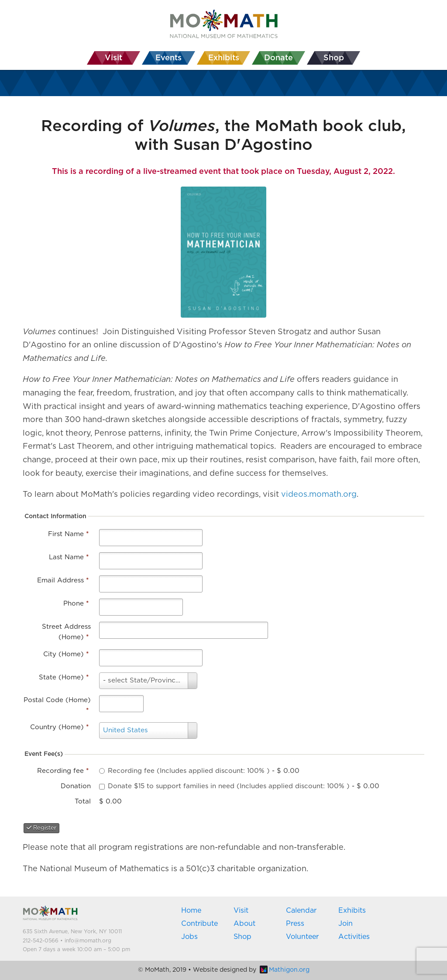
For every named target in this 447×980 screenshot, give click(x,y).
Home (191, 911)
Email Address (63, 580)
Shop (242, 937)
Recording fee (63, 771)
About (244, 924)
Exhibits (352, 911)
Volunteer (302, 937)
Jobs (189, 937)
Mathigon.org (285, 970)
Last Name (69, 557)
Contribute (199, 924)
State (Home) (64, 677)
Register (41, 828)
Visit (241, 911)
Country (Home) (59, 727)
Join (346, 924)
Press (295, 924)
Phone (76, 604)
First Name (68, 534)
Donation (76, 786)
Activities (354, 937)
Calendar (301, 911)
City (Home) (66, 654)
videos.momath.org (319, 495)
